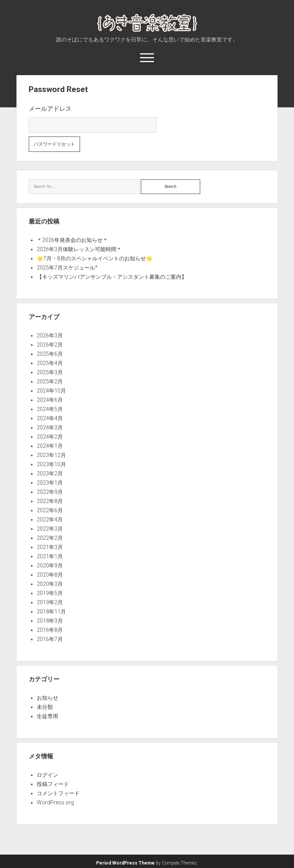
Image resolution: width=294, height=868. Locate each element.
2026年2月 (50, 345)
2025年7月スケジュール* (67, 268)
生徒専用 (47, 716)
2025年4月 (50, 363)
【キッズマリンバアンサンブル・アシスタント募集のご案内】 (112, 277)
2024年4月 (50, 418)
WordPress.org (55, 802)
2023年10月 (51, 464)
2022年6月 (50, 510)
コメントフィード (58, 793)
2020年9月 (50, 566)
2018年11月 (51, 612)
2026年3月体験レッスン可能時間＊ (79, 249)
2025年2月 (50, 381)
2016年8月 (50, 630)
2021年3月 (50, 547)
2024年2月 (50, 437)
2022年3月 (50, 529)
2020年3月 (50, 584)
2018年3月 (50, 621)
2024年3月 (50, 427)
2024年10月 (51, 391)
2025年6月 (50, 354)
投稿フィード (53, 784)
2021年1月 (50, 556)
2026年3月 (50, 335)
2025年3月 (50, 372)
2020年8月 (50, 575)
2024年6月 (50, 400)
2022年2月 (50, 538)
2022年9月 (50, 492)
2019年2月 (50, 602)
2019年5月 (50, 593)
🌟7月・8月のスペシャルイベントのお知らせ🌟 (95, 258)
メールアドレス (50, 109)
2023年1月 (50, 483)
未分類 (45, 707)
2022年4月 (50, 519)
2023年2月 (50, 473)
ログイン (47, 775)
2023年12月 (51, 455)
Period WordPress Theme (125, 863)
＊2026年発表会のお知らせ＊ (72, 240)
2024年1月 (50, 446)
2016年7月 (50, 639)
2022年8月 (50, 501)
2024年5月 (50, 409)
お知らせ (47, 698)
